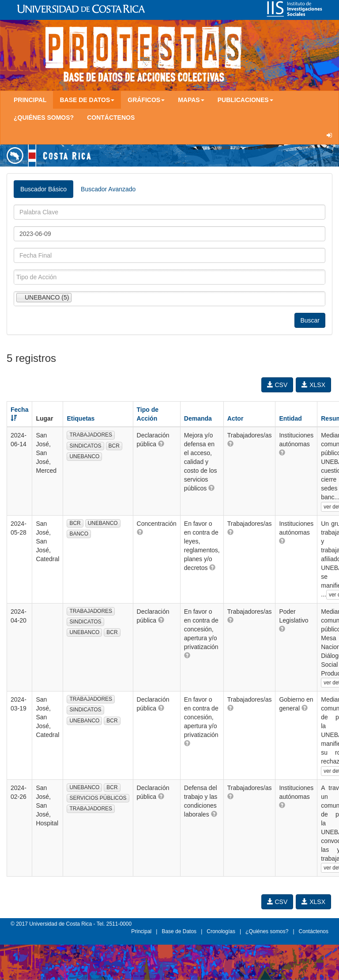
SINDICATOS (85, 446)
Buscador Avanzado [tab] (108, 189)
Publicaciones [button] (245, 100)
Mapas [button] (191, 100)
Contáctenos (111, 118)
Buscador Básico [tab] (43, 189)
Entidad (290, 418)
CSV (277, 385)
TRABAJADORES (91, 435)
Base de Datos (179, 931)
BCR (114, 446)
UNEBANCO (84, 456)
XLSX (313, 385)
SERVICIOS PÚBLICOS (98, 798)
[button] (161, 444)
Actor (235, 418)
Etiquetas (81, 418)
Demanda (198, 418)
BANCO (79, 534)
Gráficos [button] (146, 100)
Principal (30, 100)
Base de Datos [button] (87, 100)
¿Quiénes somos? (44, 118)
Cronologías (221, 931)
